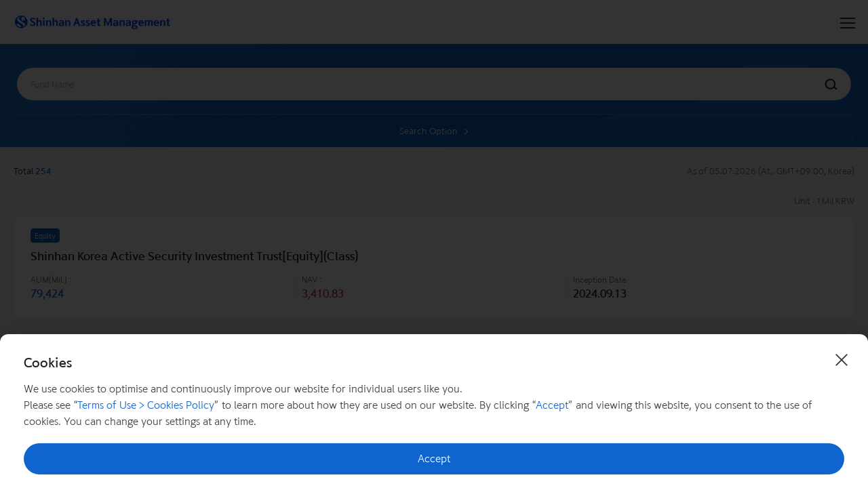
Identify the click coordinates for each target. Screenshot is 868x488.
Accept (434, 459)
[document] (434, 411)
